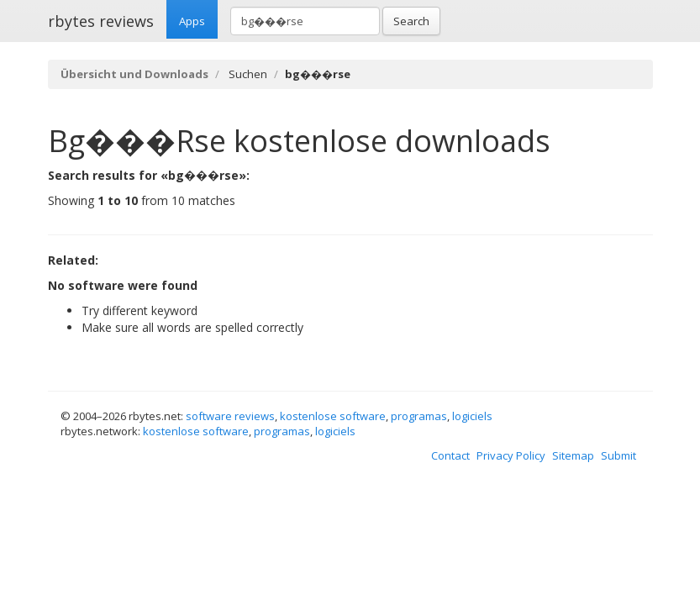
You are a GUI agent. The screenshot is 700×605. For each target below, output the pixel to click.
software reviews (230, 416)
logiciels (472, 416)
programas (419, 416)
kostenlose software (333, 416)
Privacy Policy (511, 455)
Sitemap (573, 455)
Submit (618, 455)
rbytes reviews (101, 21)
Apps (192, 21)
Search (411, 21)
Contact (450, 455)
